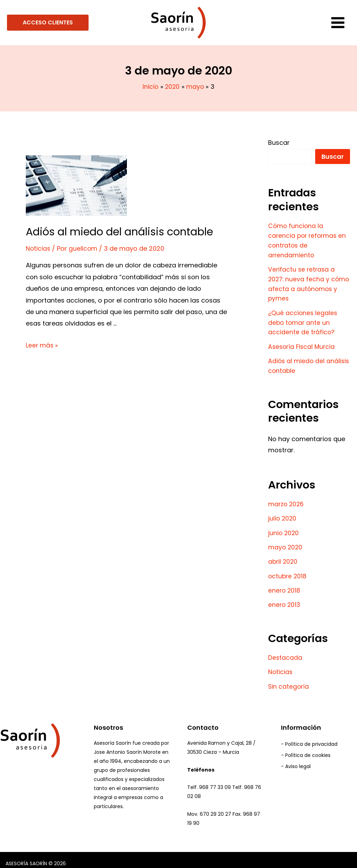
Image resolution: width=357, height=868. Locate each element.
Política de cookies (308, 749)
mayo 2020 (286, 542)
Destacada (285, 651)
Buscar (279, 143)
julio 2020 (283, 514)
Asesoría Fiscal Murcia (303, 343)
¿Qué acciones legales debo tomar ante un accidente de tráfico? (303, 320)
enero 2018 (285, 584)
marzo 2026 (287, 500)
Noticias (38, 248)
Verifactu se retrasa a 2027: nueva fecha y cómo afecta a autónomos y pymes (302, 282)
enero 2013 (285, 599)
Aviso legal (298, 761)
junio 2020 (284, 528)
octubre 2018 (288, 570)
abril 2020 (283, 556)
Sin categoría (289, 679)
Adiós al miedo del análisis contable (119, 232)
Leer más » (42, 345)
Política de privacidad (311, 738)
